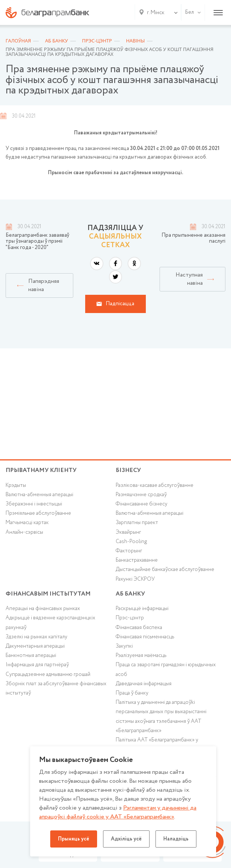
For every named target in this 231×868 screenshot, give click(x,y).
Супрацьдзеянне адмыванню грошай (48, 674)
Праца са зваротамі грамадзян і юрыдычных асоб (166, 669)
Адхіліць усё (126, 839)
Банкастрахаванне (137, 560)
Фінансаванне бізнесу (142, 504)
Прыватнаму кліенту (41, 470)
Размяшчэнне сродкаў (141, 495)
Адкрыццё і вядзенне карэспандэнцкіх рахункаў (50, 623)
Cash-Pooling (131, 542)
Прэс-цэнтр (130, 618)
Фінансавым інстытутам (48, 594)
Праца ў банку (132, 693)
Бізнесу (128, 470)
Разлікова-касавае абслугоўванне (155, 485)
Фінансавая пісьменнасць (145, 637)
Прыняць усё (74, 839)
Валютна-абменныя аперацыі (39, 495)
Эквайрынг (128, 532)
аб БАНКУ (130, 594)
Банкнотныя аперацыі (31, 655)
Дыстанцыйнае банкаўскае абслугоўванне (165, 569)
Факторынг (129, 551)
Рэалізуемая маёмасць (141, 655)
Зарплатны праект (137, 523)
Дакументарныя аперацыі (35, 646)
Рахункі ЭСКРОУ (135, 579)
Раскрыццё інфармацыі (142, 609)
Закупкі (124, 646)
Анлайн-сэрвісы (24, 532)
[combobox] (154, 13)
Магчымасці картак (27, 523)
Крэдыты (16, 485)
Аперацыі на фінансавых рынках (43, 609)
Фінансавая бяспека (139, 628)
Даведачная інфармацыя (144, 684)
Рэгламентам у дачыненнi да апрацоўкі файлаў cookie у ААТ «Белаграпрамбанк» (118, 812)
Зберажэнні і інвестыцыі (34, 504)
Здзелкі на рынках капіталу (36, 637)
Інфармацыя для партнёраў (37, 665)
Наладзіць (176, 839)
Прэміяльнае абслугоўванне (38, 513)
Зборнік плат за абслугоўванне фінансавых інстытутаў (56, 688)
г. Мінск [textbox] (156, 13)
